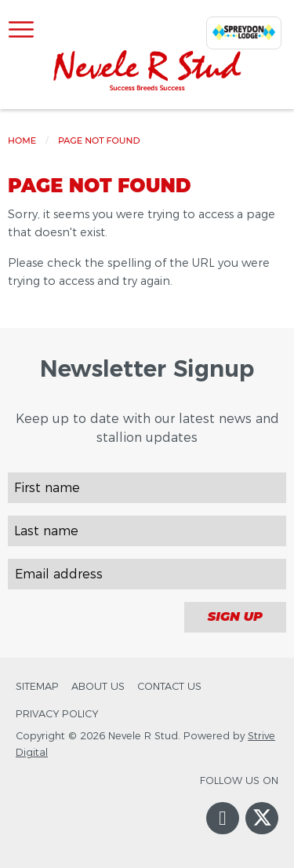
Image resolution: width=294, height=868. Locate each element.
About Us (98, 686)
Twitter (262, 830)
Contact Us (169, 686)
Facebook (223, 833)
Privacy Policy (57, 714)
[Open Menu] (21, 31)
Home (22, 140)
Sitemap (37, 686)
